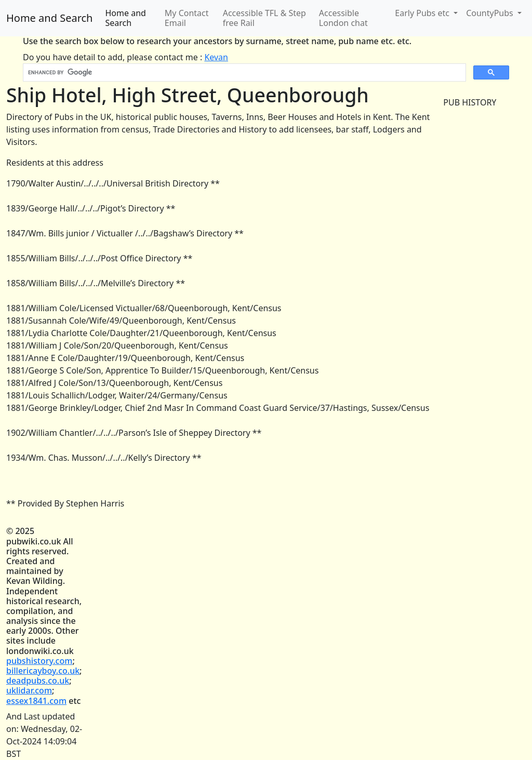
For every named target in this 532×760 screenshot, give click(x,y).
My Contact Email (187, 18)
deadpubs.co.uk (38, 681)
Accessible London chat (343, 18)
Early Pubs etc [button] (423, 13)
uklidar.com (29, 690)
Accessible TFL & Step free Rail (264, 18)
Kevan (216, 57)
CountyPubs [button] (491, 13)
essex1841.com (36, 701)
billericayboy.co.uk (43, 671)
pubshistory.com (39, 661)
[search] (243, 73)
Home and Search (49, 18)
